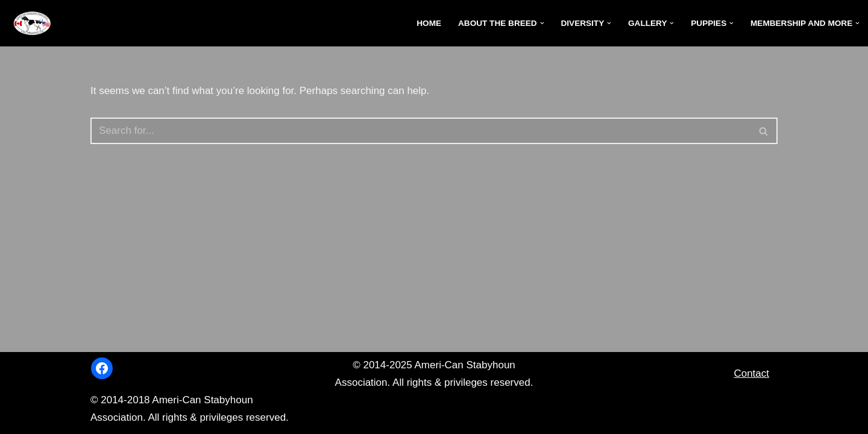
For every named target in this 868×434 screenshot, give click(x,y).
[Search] (420, 131)
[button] (542, 23)
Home (429, 23)
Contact (751, 373)
